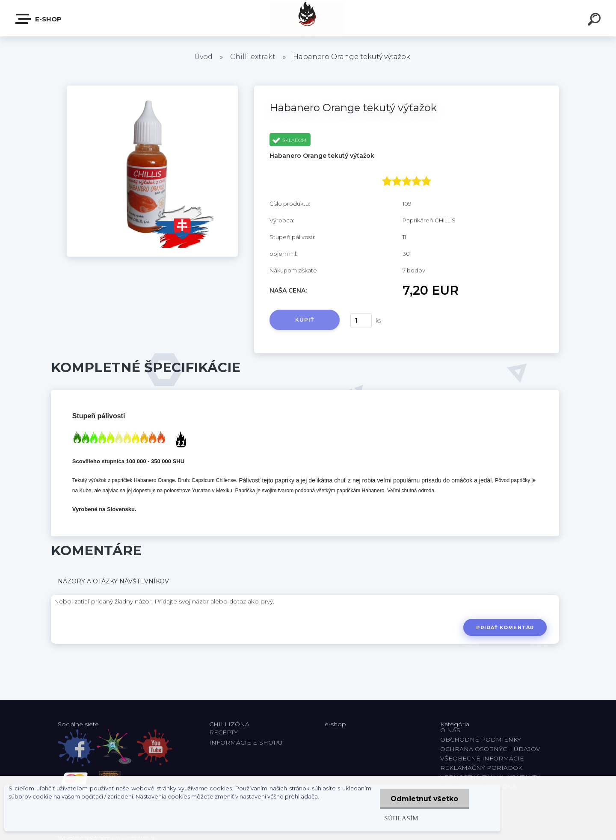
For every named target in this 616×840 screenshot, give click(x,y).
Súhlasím (401, 818)
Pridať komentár (505, 627)
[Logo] (308, 18)
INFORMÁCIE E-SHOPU (246, 742)
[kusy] (361, 321)
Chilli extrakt (253, 57)
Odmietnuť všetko (424, 799)
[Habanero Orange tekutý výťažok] (152, 89)
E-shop (39, 19)
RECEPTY (225, 732)
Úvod (203, 57)
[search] (595, 21)
